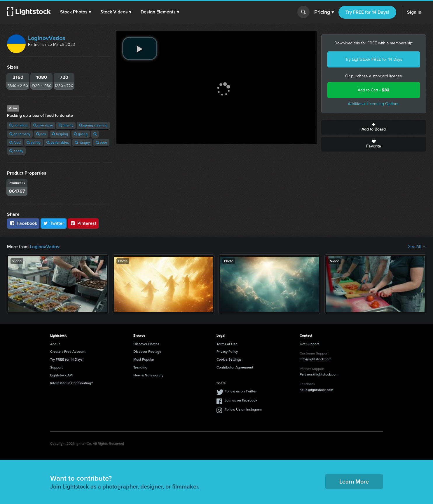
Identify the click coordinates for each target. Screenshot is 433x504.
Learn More (354, 482)
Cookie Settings (229, 359)
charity (66, 125)
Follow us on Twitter (241, 391)
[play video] (140, 48)
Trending (140, 367)
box (41, 134)
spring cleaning (93, 125)
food (15, 142)
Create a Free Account (68, 352)
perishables (58, 142)
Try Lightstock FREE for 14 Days (374, 59)
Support (56, 367)
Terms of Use (227, 344)
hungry (82, 142)
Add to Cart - (374, 90)
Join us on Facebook (241, 400)
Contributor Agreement (235, 367)
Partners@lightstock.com (319, 374)
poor (101, 142)
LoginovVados (47, 38)
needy (16, 151)
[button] (76, 12)
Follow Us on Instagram (243, 409)
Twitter (54, 223)
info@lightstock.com (316, 359)
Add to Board (374, 127)
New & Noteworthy (148, 375)
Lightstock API (61, 375)
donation (18, 125)
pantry (34, 142)
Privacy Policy (227, 352)
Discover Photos (146, 344)
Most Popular (144, 359)
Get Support (309, 344)
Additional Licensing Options (374, 104)
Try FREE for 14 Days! (367, 12)
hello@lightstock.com (316, 390)
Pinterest (83, 223)
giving (81, 134)
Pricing (324, 12)
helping (60, 134)
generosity (20, 134)
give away (43, 125)
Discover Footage (147, 352)
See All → (417, 247)
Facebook (23, 223)
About (55, 344)
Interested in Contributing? (71, 383)
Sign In (414, 12)
